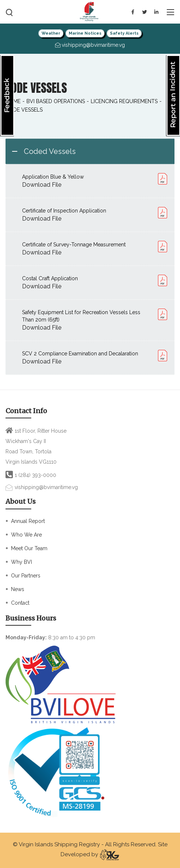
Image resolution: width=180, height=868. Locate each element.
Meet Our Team (29, 548)
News (18, 589)
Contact (20, 603)
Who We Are (26, 535)
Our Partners (26, 576)
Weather (51, 33)
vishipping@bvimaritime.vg (46, 487)
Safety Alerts (124, 33)
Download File (42, 185)
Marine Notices (85, 33)
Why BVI (21, 562)
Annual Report (28, 521)
